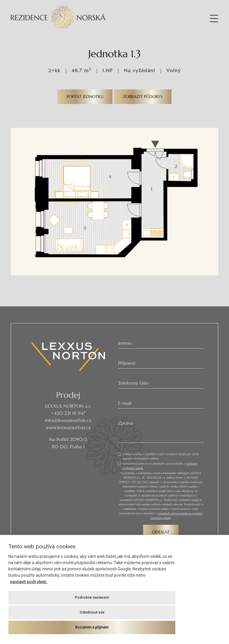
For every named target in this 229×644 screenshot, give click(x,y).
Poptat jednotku (85, 97)
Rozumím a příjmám (92, 627)
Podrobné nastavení (92, 598)
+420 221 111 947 (68, 413)
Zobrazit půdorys (143, 97)
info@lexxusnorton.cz (68, 420)
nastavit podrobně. (29, 582)
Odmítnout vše (92, 612)
